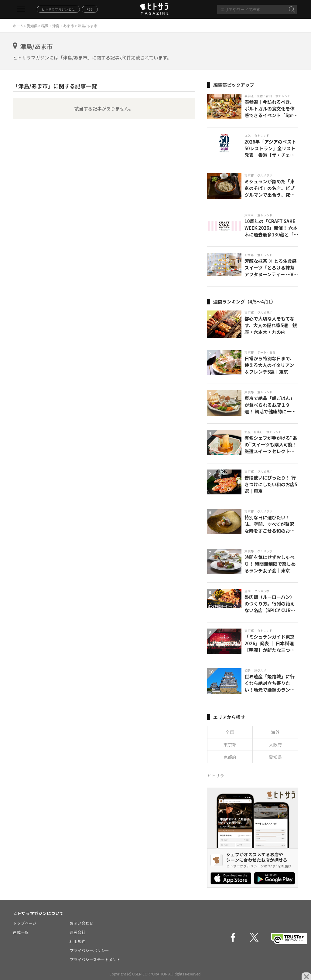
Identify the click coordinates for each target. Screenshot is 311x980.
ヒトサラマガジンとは (58, 9)
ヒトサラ (216, 775)
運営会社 (77, 932)
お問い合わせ (81, 923)
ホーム (18, 26)
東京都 (230, 744)
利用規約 (77, 941)
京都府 (230, 757)
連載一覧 (21, 932)
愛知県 (32, 26)
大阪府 (275, 744)
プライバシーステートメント (95, 960)
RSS (90, 9)
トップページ (25, 923)
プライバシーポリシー (89, 950)
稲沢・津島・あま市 (58, 26)
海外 (275, 732)
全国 (230, 732)
